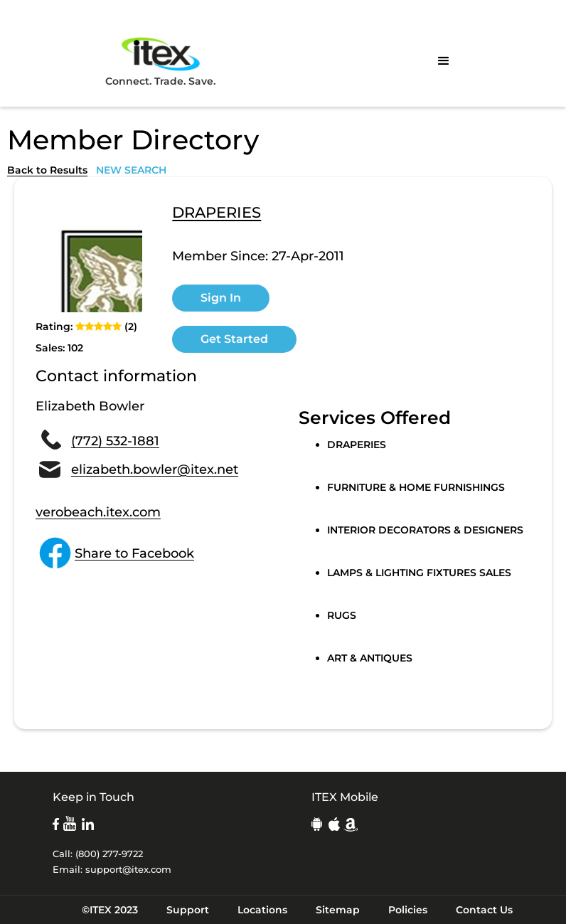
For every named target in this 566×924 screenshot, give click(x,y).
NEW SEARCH (131, 170)
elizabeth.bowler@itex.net (155, 469)
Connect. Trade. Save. (160, 61)
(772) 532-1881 (115, 441)
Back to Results (47, 170)
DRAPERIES (217, 213)
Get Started (234, 339)
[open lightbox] (89, 259)
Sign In (221, 298)
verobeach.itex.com (98, 512)
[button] (444, 61)
